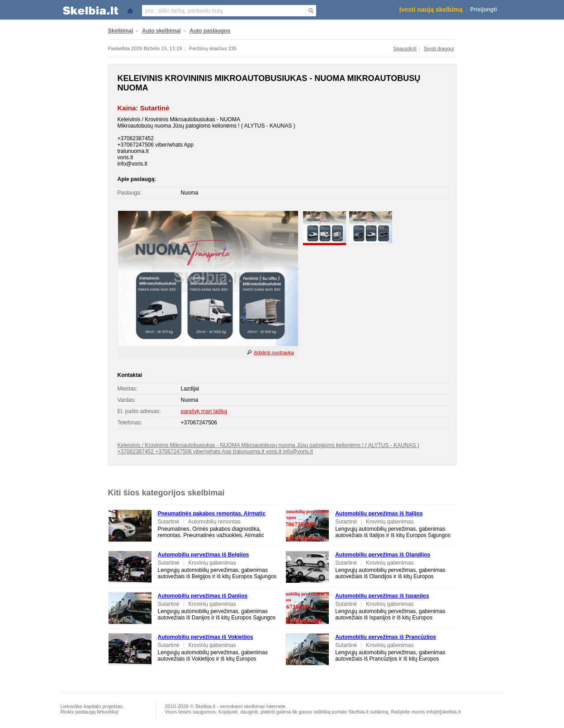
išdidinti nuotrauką (274, 352)
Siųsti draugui (439, 48)
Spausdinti (405, 48)
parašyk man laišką (204, 411)
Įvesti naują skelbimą (431, 10)
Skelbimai (121, 31)
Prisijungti (484, 10)
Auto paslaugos (210, 31)
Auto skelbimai (161, 31)
